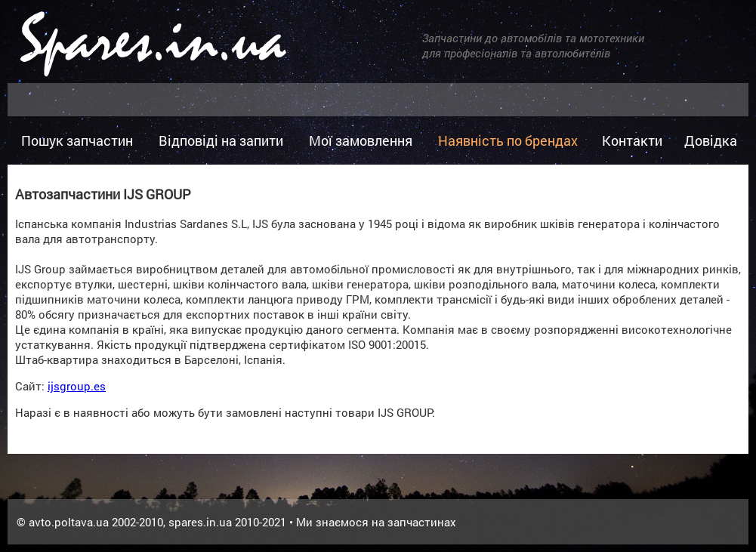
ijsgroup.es (77, 386)
